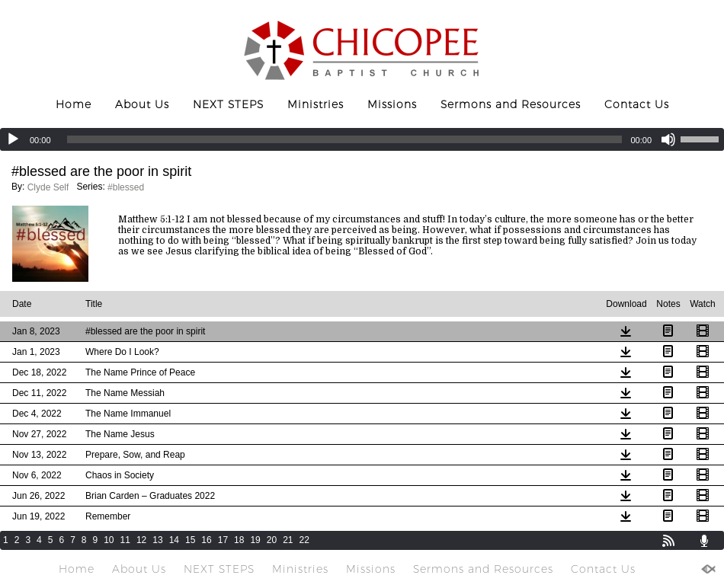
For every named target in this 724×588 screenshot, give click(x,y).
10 (109, 540)
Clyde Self (48, 187)
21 (288, 540)
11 (125, 540)
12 (141, 540)
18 (239, 540)
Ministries (316, 104)
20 (272, 540)
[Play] (13, 139)
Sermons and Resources (511, 104)
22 (304, 540)
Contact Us (637, 104)
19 (255, 540)
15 (190, 540)
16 (206, 540)
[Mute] (668, 139)
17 (223, 540)
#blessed (126, 187)
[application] (362, 139)
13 (157, 540)
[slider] (345, 139)
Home (74, 104)
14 (174, 540)
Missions (392, 104)
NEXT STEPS (228, 104)
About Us (142, 104)
